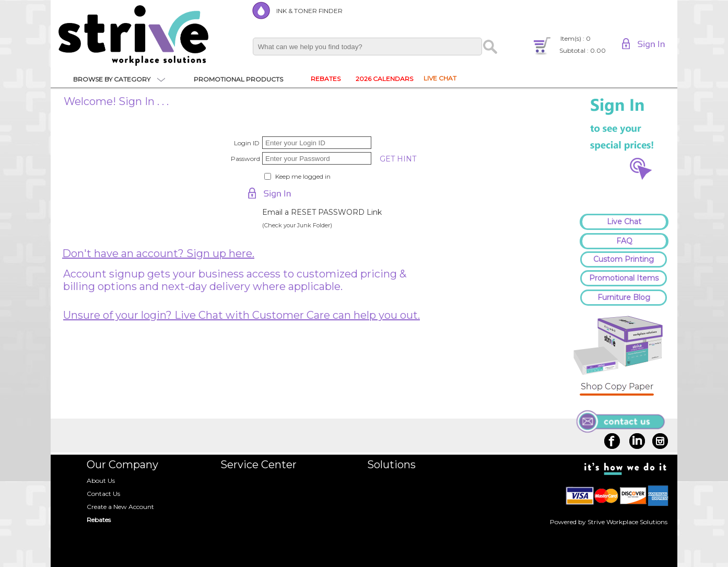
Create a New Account (120, 507)
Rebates (99, 520)
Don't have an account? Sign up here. (158, 253)
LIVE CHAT (440, 78)
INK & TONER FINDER (309, 11)
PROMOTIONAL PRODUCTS (238, 79)
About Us (101, 481)
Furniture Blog (624, 297)
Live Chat (624, 222)
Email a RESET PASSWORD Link (322, 212)
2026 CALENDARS (384, 79)
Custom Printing (624, 259)
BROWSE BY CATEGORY (112, 79)
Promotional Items (624, 278)
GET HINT (398, 159)
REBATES (326, 79)
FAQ (624, 241)
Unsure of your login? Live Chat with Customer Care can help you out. (242, 315)
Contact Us (103, 494)
